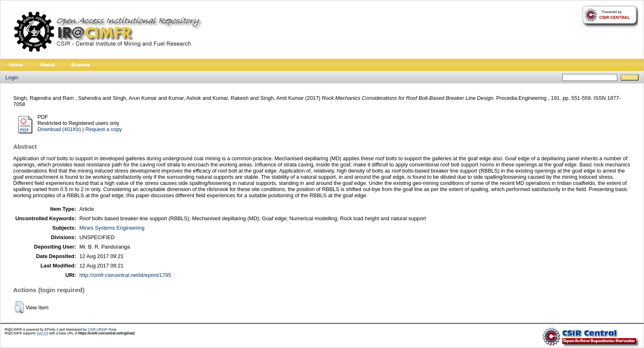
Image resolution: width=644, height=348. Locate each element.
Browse (81, 65)
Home (16, 65)
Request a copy (104, 129)
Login (12, 77)
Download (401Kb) (59, 129)
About (47, 65)
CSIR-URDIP (97, 330)
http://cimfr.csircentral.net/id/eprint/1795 (125, 275)
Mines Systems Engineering (112, 228)
